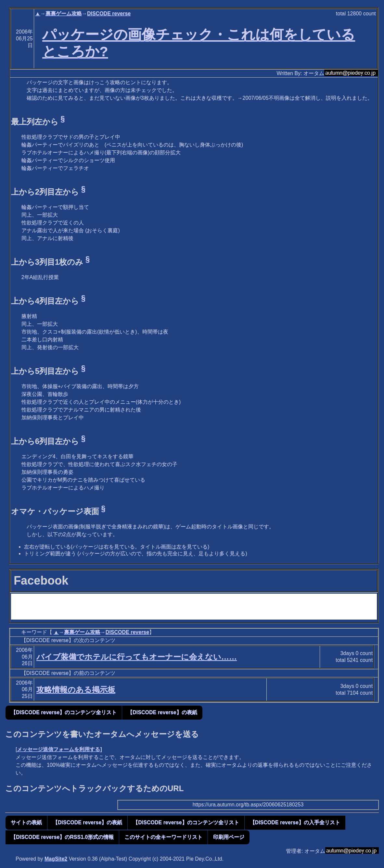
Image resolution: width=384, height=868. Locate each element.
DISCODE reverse (109, 13)
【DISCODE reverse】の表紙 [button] (162, 712)
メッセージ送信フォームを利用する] (59, 749)
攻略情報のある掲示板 (76, 690)
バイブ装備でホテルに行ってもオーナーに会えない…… (137, 657)
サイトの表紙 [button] (26, 822)
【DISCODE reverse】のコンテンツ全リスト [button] (64, 712)
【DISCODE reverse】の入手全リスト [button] (295, 822)
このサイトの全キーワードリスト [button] (163, 837)
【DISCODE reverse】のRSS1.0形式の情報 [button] (62, 837)
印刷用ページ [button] (229, 837)
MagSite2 (56, 859)
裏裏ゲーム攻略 (64, 13)
